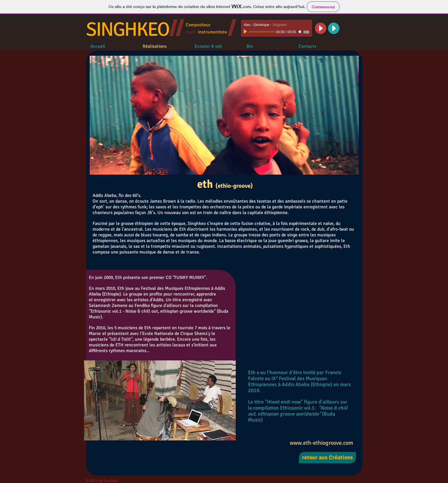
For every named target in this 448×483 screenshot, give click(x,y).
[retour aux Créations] (327, 458)
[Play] (246, 32)
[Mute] (300, 32)
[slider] (307, 32)
